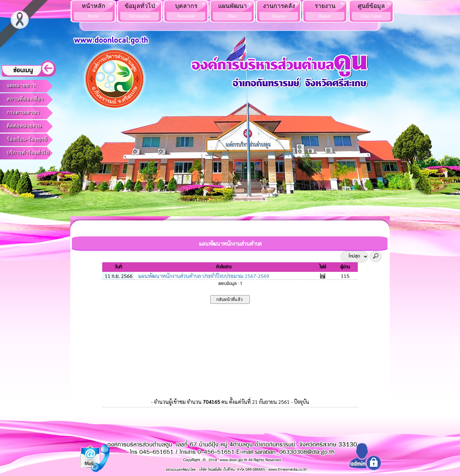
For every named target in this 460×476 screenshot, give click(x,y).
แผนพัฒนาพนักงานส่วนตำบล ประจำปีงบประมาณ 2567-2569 (203, 276)
